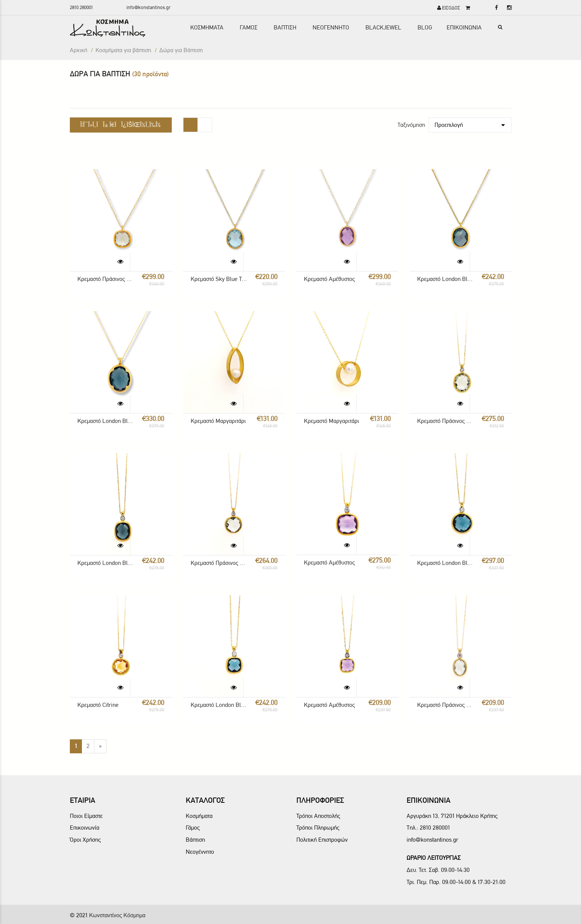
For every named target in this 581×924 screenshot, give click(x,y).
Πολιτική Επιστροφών (322, 840)
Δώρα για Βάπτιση (181, 50)
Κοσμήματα (199, 816)
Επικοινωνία (85, 828)
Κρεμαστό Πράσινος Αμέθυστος (106, 279)
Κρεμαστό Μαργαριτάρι (218, 421)
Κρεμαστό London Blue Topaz (445, 279)
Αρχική (79, 50)
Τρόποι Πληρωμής (318, 828)
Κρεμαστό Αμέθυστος (329, 279)
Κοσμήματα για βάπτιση (123, 50)
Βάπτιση (195, 840)
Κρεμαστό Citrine (98, 705)
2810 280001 (81, 7)
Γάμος (193, 828)
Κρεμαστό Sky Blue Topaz (219, 279)
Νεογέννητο (200, 852)
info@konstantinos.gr (149, 7)
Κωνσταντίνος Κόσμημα (117, 915)
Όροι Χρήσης (85, 840)
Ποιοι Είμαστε (86, 816)
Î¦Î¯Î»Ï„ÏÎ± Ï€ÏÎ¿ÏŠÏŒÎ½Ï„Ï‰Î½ (121, 125)
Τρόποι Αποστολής (318, 816)
